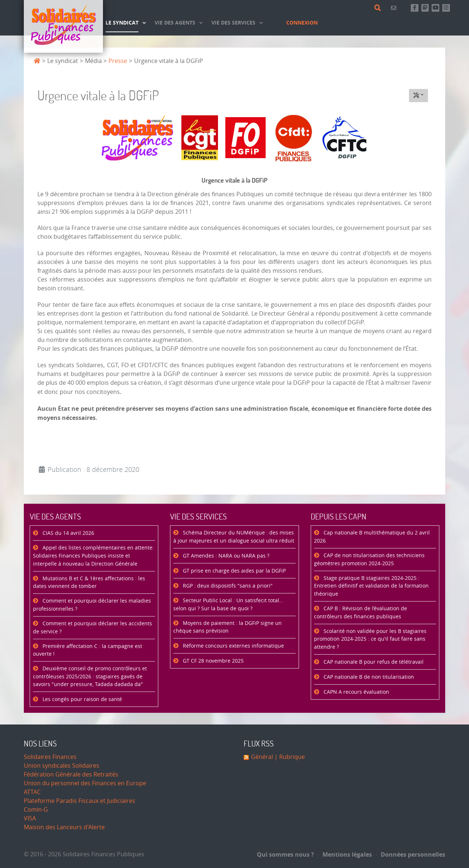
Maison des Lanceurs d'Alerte (64, 827)
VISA (30, 818)
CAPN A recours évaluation (356, 692)
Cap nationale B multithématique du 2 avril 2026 (372, 537)
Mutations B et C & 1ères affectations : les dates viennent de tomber (89, 583)
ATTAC (32, 792)
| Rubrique (289, 757)
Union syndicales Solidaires (62, 766)
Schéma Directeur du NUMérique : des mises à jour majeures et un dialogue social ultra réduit (234, 537)
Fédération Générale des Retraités (71, 774)
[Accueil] (63, 26)
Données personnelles (411, 854)
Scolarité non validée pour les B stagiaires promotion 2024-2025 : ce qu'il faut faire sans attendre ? (370, 639)
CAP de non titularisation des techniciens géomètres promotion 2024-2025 (369, 560)
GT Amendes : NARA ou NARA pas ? (225, 556)
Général (262, 757)
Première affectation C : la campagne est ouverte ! (88, 650)
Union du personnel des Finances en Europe (85, 783)
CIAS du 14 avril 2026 (68, 533)
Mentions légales (345, 854)
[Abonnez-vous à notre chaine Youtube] (435, 8)
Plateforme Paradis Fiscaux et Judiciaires (80, 801)
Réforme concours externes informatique (233, 646)
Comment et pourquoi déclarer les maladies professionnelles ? (92, 605)
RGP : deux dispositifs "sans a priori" (227, 586)
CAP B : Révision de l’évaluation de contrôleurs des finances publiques (361, 613)
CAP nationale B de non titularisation (368, 677)
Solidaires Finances (50, 757)
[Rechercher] (379, 8)
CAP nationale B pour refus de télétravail (373, 662)
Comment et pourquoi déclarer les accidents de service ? (93, 628)
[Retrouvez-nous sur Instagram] (446, 8)
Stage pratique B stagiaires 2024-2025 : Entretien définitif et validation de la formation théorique (371, 586)
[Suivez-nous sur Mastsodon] (425, 8)
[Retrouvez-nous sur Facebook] (415, 8)
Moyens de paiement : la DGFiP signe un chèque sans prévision (228, 627)
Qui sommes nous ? (285, 854)
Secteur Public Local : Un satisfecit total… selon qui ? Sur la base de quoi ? (228, 605)
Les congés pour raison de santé (82, 699)
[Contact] (395, 8)
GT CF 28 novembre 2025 (213, 661)
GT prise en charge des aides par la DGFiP (234, 571)
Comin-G (36, 810)
